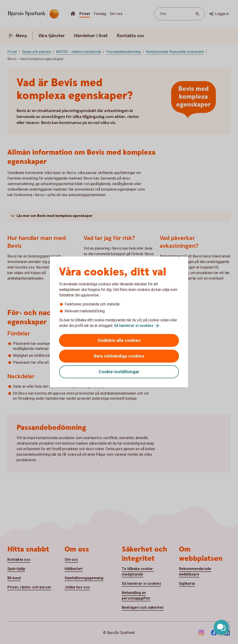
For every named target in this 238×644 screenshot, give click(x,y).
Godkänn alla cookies (119, 340)
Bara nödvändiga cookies (119, 356)
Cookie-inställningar (119, 372)
